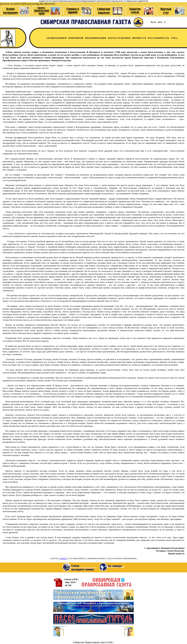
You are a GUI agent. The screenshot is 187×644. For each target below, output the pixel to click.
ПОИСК (63, 559)
